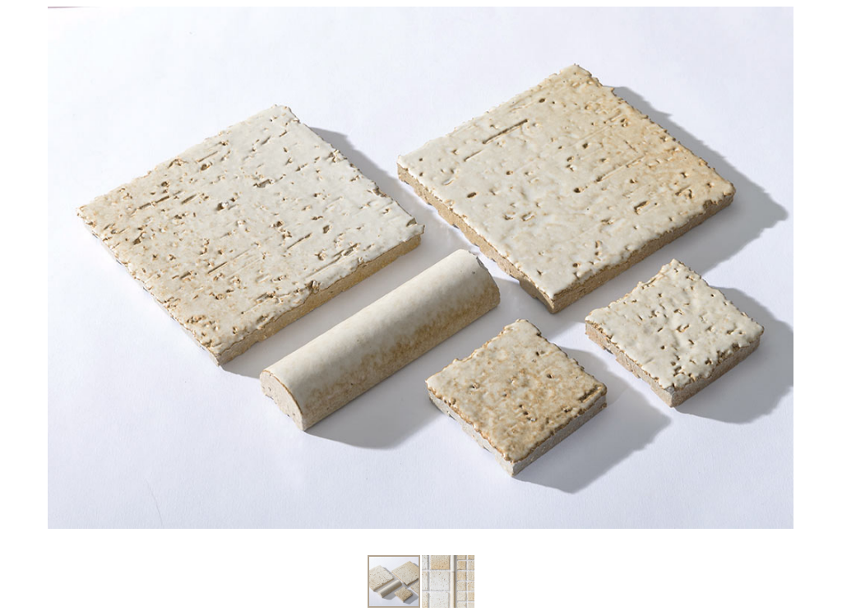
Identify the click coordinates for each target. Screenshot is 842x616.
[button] (779, 268)
